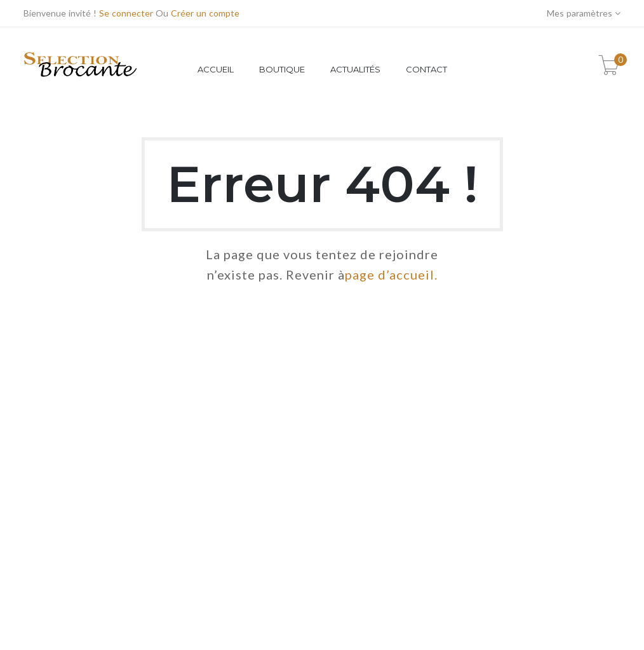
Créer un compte (205, 13)
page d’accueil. (391, 274)
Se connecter (126, 13)
